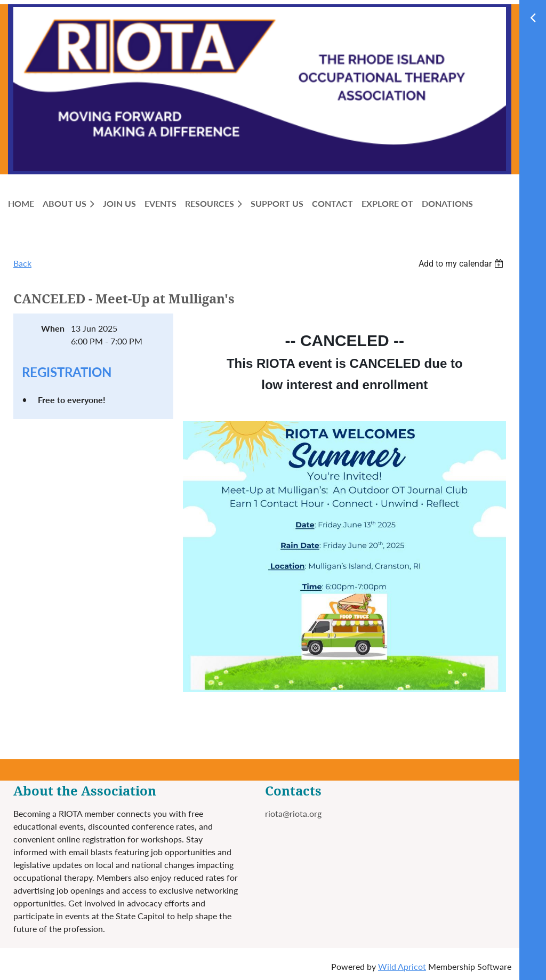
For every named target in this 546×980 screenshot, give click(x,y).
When (53, 328)
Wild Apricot (402, 966)
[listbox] (462, 264)
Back (22, 263)
